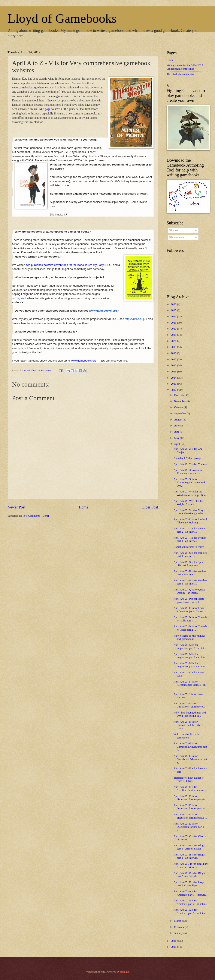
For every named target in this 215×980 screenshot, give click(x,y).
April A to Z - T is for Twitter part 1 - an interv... (190, 539)
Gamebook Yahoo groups (187, 458)
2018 (174, 353)
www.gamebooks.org (24, 87)
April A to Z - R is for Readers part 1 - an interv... (190, 582)
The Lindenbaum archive (180, 74)
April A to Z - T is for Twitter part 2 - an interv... (190, 530)
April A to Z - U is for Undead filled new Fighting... (190, 521)
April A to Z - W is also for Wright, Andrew (188, 503)
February (179, 927)
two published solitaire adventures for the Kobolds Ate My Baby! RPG (68, 265)
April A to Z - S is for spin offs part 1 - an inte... (190, 554)
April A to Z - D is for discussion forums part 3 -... (190, 807)
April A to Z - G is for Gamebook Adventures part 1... (190, 759)
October (179, 407)
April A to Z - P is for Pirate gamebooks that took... (189, 600)
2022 (174, 329)
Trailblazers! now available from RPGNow (188, 779)
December (180, 395)
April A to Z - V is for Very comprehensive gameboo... (190, 512)
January (179, 933)
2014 (174, 378)
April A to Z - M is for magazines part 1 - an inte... (190, 647)
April (177, 444)
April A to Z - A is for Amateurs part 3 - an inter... (190, 911)
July (177, 426)
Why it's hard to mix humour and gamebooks (189, 637)
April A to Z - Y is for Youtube (190, 464)
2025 (174, 310)
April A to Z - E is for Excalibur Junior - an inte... (190, 789)
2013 (174, 384)
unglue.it (21, 298)
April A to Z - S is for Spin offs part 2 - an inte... (188, 564)
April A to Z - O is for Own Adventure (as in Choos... (189, 610)
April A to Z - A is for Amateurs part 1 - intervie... (190, 893)
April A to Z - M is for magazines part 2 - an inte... (190, 656)
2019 (174, 347)
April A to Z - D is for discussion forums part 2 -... (190, 816)
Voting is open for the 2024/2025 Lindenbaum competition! (185, 67)
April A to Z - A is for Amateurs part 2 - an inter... (190, 902)
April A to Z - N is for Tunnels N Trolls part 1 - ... (190, 619)
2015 (174, 372)
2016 (174, 365)
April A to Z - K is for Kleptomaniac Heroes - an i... (190, 685)
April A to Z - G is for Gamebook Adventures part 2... (190, 747)
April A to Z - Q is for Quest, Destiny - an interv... (189, 591)
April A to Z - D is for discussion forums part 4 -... (190, 798)
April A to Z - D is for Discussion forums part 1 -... (189, 827)
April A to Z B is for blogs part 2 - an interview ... (190, 865)
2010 (174, 947)
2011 (174, 941)
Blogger (125, 972)
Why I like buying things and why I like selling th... (190, 714)
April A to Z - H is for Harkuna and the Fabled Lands (188, 725)
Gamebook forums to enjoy (189, 547)
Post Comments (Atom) (36, 516)
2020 (174, 341)
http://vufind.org (134, 319)
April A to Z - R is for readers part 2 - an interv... (190, 573)
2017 (174, 359)
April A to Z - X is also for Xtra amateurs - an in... (188, 472)
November (180, 401)
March (178, 921)
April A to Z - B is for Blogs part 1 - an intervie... (189, 856)
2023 (174, 323)
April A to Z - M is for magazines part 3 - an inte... (190, 665)
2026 (174, 304)
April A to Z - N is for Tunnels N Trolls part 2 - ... (190, 628)
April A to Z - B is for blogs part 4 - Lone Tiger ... (189, 884)
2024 (174, 316)
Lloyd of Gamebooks (62, 18)
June (177, 432)
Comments (177, 237)
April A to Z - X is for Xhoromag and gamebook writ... (189, 483)
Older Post (150, 507)
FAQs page (44, 109)
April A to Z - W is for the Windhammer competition (190, 493)
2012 (174, 390)
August (178, 420)
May (177, 438)
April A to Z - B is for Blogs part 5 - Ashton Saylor (189, 847)
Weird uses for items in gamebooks (186, 736)
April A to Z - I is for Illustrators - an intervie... (189, 705)
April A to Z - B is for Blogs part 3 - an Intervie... (189, 875)
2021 (174, 335)
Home (84, 507)
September (180, 413)
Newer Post (16, 507)
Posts (173, 230)
